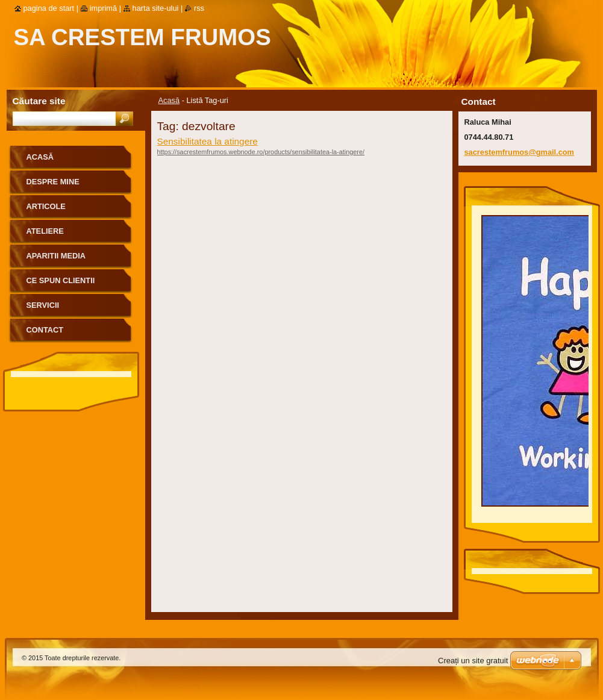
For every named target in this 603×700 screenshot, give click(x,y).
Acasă (169, 100)
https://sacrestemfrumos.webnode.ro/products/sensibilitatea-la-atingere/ (261, 152)
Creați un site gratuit (473, 661)
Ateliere (45, 231)
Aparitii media (56, 256)
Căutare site (39, 101)
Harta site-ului (156, 8)
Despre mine (53, 182)
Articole (46, 206)
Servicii (43, 305)
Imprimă (104, 8)
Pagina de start (49, 8)
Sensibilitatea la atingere (208, 141)
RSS (199, 8)
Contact (45, 330)
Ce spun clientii (61, 280)
